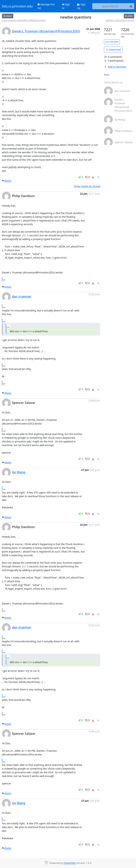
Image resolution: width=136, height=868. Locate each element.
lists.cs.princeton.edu (17, 6)
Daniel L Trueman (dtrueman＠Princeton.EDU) (46, 31)
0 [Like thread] (81, 177)
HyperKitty (70, 863)
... (4, 279)
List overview (112, 42)
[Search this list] (110, 6)
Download (113, 50)
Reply (7, 181)
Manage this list (46, 6)
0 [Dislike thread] (88, 177)
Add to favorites (115, 67)
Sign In (66, 6)
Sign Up (81, 6)
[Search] (131, 6)
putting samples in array (120, 20)
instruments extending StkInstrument (24, 20)
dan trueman (22, 296)
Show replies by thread (87, 186)
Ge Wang (19, 472)
